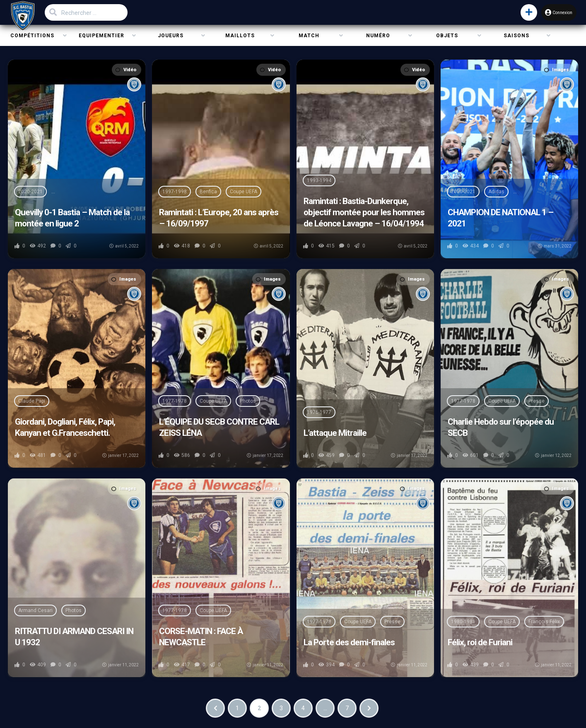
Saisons (516, 36)
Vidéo (126, 70)
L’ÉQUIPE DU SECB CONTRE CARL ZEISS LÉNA (219, 427)
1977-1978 (175, 401)
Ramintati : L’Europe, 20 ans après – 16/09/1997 (219, 218)
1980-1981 (463, 622)
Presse (537, 401)
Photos (248, 401)
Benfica (208, 192)
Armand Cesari (35, 610)
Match (309, 36)
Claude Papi (32, 401)
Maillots (240, 36)
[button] (521, 12)
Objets (447, 36)
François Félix (544, 622)
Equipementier (101, 36)
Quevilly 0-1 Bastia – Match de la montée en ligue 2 (72, 218)
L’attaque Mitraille (335, 433)
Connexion (554, 12)
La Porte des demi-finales (349, 642)
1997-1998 (175, 192)
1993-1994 (319, 180)
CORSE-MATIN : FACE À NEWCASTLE (201, 637)
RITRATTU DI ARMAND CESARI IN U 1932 (74, 637)
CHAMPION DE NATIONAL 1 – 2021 (500, 218)
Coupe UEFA (244, 192)
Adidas (496, 192)
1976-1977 (319, 412)
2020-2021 (30, 192)
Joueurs (171, 36)
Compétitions (32, 36)
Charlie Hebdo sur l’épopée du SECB (501, 427)
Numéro (378, 36)
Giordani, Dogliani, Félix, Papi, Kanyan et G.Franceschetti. (65, 427)
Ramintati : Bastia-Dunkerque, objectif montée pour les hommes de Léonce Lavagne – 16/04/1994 (364, 212)
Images (557, 70)
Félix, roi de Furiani (480, 642)
